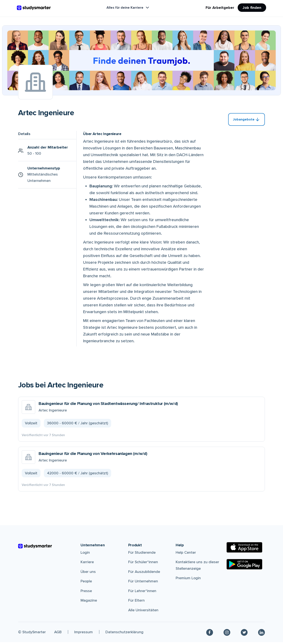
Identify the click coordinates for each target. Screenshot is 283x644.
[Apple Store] (244, 549)
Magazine (89, 602)
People (86, 583)
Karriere (87, 564)
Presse (86, 593)
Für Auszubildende (144, 574)
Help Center (186, 554)
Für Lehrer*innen (142, 593)
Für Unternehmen (143, 583)
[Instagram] (227, 634)
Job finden (252, 8)
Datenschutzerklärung (124, 634)
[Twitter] (244, 634)
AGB (58, 634)
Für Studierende (142, 554)
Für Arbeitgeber (220, 8)
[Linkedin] (261, 634)
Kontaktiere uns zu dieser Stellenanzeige (197, 567)
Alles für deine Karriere (128, 8)
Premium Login (188, 580)
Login (85, 554)
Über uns (88, 574)
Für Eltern (136, 602)
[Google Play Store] (244, 566)
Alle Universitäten (143, 612)
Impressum (84, 634)
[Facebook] (210, 634)
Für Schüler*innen (143, 564)
